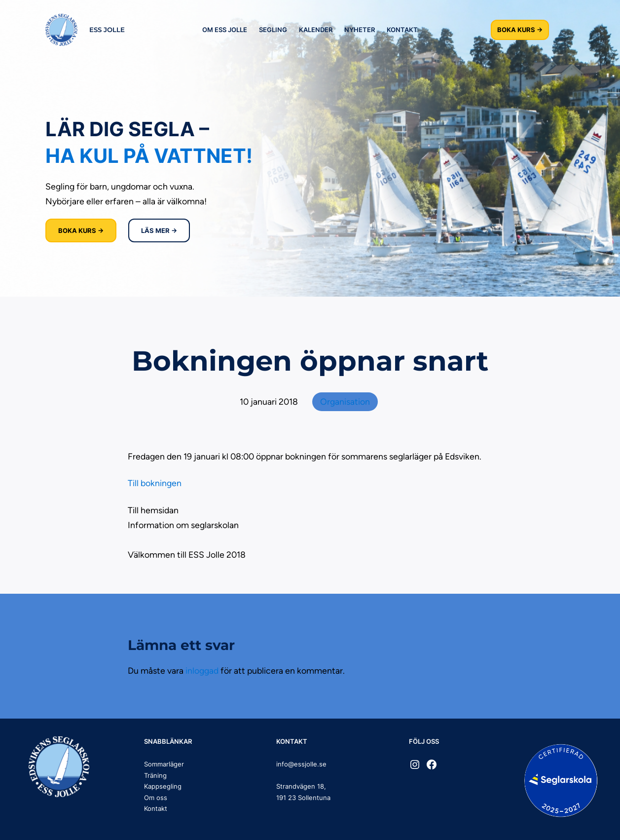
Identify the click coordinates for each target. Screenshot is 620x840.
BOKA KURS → (520, 30)
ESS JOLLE (107, 30)
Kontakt (156, 808)
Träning (155, 775)
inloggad (202, 670)
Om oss (156, 798)
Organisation (345, 401)
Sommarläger (164, 764)
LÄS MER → (159, 230)
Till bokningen (155, 483)
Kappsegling (163, 786)
